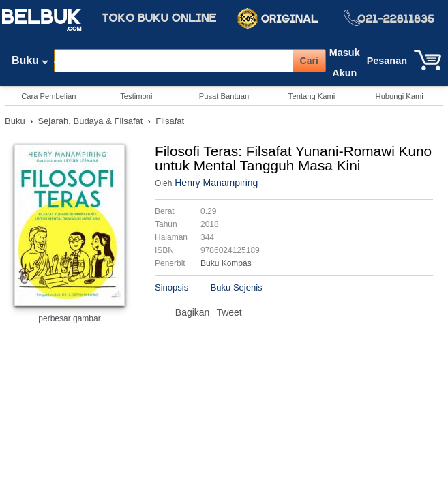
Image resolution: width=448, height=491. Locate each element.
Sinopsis (171, 287)
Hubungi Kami (400, 96)
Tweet (229, 312)
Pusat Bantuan (224, 96)
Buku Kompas (226, 263)
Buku (30, 63)
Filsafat (170, 121)
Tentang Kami (312, 96)
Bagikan (193, 312)
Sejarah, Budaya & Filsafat (90, 121)
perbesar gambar (69, 318)
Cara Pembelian (48, 96)
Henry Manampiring (216, 183)
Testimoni (136, 96)
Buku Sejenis (237, 287)
